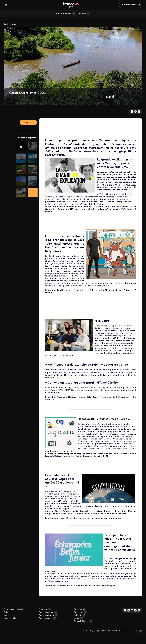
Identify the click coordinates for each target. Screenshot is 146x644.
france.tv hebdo (129, 5)
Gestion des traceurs (109, 631)
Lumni (77, 618)
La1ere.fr (78, 615)
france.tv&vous (45, 618)
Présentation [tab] (28, 122)
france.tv (78, 609)
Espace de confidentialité (129, 631)
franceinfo (78, 612)
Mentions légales (89, 631)
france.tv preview (64, 13)
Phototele (82, 13)
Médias (7, 615)
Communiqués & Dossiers (15, 609)
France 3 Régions (81, 621)
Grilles (6, 612)
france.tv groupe (46, 612)
